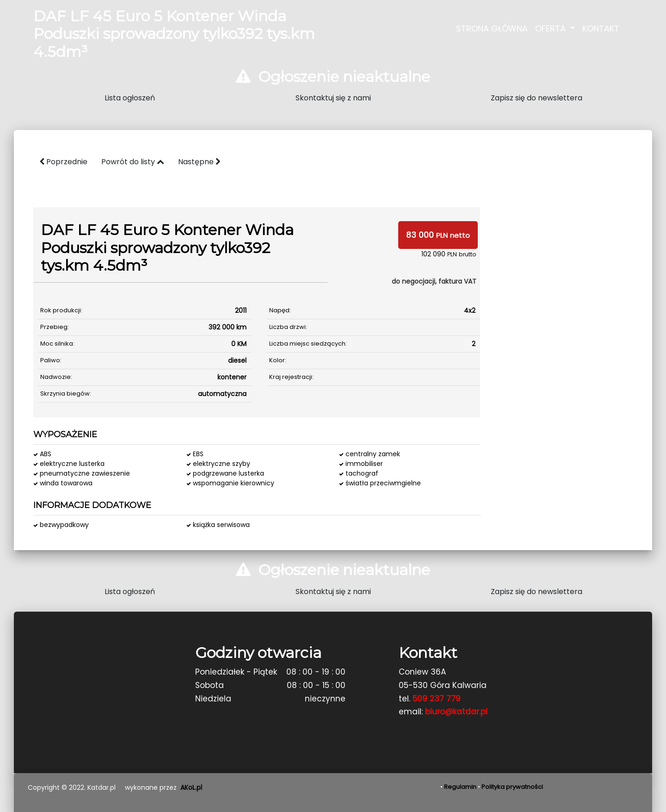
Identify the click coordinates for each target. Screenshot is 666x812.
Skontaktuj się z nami (333, 98)
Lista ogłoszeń (130, 98)
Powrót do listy (133, 162)
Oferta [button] (552, 28)
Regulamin (460, 787)
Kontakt (601, 28)
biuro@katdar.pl (456, 712)
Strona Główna (492, 28)
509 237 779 (437, 699)
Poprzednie (63, 162)
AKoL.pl (191, 787)
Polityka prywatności (512, 787)
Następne (199, 162)
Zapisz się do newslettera (536, 98)
